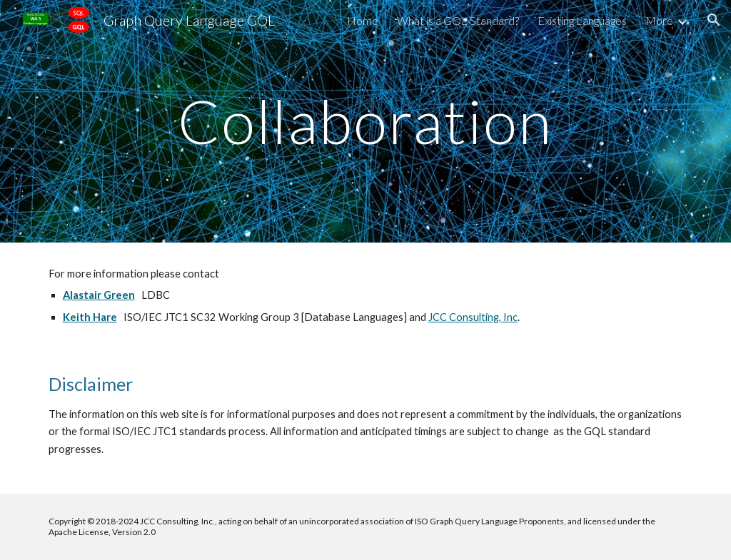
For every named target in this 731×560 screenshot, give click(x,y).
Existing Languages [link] (582, 20)
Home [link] (363, 20)
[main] (365, 121)
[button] (714, 20)
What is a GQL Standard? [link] (458, 20)
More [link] (659, 20)
